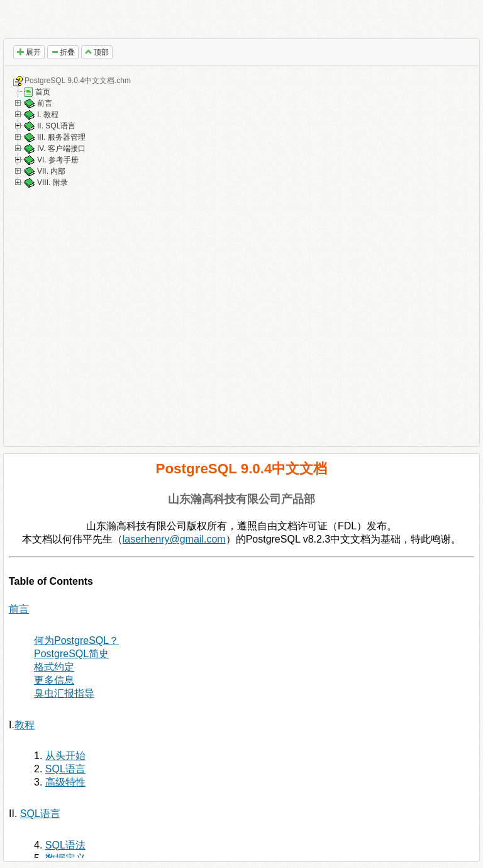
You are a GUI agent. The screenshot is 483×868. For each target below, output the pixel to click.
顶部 (97, 52)
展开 (29, 52)
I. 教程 (48, 115)
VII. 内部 (51, 171)
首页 (43, 92)
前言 (45, 103)
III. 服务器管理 (61, 137)
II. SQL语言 (56, 126)
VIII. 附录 (53, 183)
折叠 (63, 52)
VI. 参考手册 (58, 160)
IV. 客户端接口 (61, 149)
